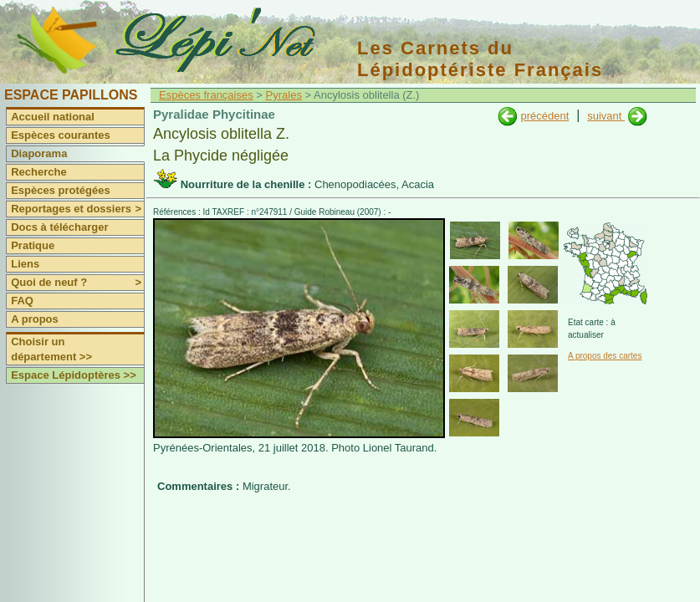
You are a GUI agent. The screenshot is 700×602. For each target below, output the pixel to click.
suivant (606, 116)
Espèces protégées (61, 190)
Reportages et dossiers (77, 209)
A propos (35, 319)
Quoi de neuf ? (77, 283)
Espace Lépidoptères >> (74, 375)
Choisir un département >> (51, 349)
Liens (25, 264)
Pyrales (284, 95)
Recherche (38, 172)
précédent (544, 116)
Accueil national (53, 117)
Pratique (33, 245)
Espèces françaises (206, 95)
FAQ (22, 301)
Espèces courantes (61, 135)
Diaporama (39, 153)
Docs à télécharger (59, 227)
